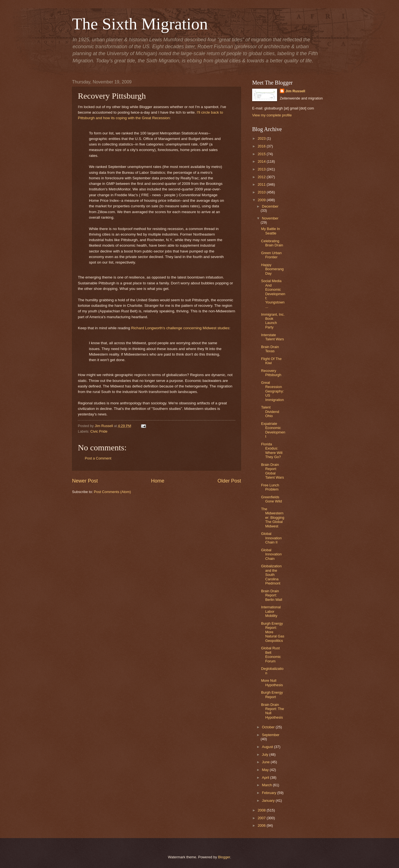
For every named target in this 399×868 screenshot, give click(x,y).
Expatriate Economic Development (273, 430)
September (271, 735)
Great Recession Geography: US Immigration (272, 391)
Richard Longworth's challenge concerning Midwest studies (180, 328)
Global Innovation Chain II (271, 538)
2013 (262, 169)
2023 (262, 138)
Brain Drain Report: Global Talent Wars (273, 471)
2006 (262, 825)
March (267, 785)
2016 (262, 146)
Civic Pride (99, 431)
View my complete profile (272, 115)
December (270, 206)
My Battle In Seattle (270, 231)
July (265, 755)
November (270, 218)
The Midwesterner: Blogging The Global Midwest (273, 518)
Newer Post (85, 481)
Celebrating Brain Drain (272, 243)
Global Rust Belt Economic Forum (271, 654)
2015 (262, 154)
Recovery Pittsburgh (271, 373)
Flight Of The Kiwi (271, 361)
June (266, 762)
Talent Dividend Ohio (270, 412)
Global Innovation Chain (271, 554)
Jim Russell (295, 91)
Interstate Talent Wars (273, 337)
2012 (262, 177)
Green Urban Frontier (271, 255)
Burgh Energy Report (272, 695)
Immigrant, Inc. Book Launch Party (273, 321)
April (266, 778)
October (269, 727)
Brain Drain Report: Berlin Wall (272, 595)
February (269, 793)
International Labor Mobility (271, 611)
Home (158, 481)
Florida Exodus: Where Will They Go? (272, 450)
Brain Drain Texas (270, 349)
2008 (262, 810)
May (266, 770)
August (268, 747)
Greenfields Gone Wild (271, 499)
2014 (262, 161)
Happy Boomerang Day (272, 269)
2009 (262, 200)
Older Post (229, 481)
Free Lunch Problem (270, 487)
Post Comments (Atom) (112, 492)
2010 (262, 192)
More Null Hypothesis (272, 683)
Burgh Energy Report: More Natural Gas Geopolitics (273, 632)
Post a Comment (98, 458)
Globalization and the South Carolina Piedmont (271, 575)
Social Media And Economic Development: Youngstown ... (273, 294)
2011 (262, 184)
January (269, 801)
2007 (262, 818)
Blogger (224, 857)
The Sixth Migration (140, 24)
